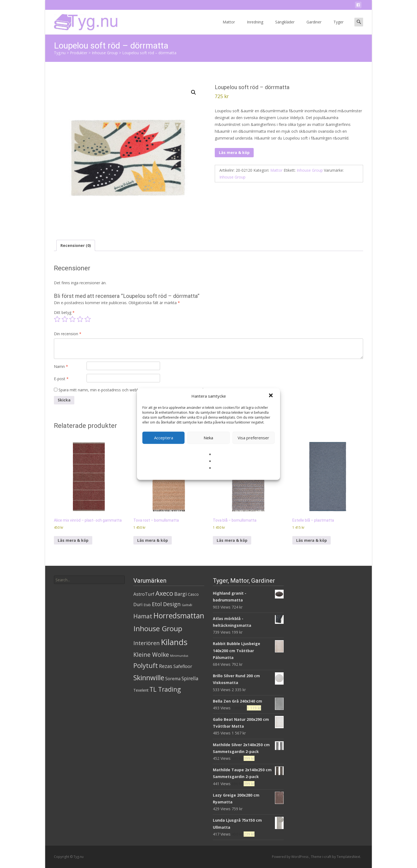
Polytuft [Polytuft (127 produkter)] (146, 665)
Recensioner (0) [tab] (76, 245)
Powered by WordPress (291, 857)
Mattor (229, 27)
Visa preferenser (253, 438)
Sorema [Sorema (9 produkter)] (173, 679)
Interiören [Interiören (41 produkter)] (147, 643)
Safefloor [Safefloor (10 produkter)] (183, 666)
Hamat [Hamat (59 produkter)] (143, 616)
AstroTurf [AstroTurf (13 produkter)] (144, 594)
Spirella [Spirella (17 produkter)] (190, 678)
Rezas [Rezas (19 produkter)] (166, 666)
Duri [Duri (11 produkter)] (138, 604)
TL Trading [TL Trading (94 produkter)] (165, 689)
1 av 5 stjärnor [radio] (57, 319)
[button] (271, 396)
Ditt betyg (64, 312)
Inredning (255, 27)
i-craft (327, 857)
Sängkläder (285, 27)
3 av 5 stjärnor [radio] (72, 319)
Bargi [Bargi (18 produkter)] (180, 594)
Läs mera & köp (234, 152)
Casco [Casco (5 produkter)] (193, 594)
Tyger (338, 27)
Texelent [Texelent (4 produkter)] (141, 690)
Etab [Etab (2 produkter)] (147, 605)
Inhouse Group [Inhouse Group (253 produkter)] (158, 628)
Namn (61, 366)
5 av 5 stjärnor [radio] (88, 319)
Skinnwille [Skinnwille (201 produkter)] (149, 678)
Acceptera (164, 438)
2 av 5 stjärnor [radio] (65, 319)
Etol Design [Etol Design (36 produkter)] (166, 604)
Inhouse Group (310, 170)
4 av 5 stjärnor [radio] (80, 319)
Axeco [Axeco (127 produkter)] (164, 593)
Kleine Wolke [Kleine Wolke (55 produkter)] (151, 654)
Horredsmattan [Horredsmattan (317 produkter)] (179, 616)
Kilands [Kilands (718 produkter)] (174, 642)
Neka (208, 438)
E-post (61, 379)
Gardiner (314, 27)
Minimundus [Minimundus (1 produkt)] (179, 656)
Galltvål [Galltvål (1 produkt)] (187, 605)
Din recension (68, 334)
